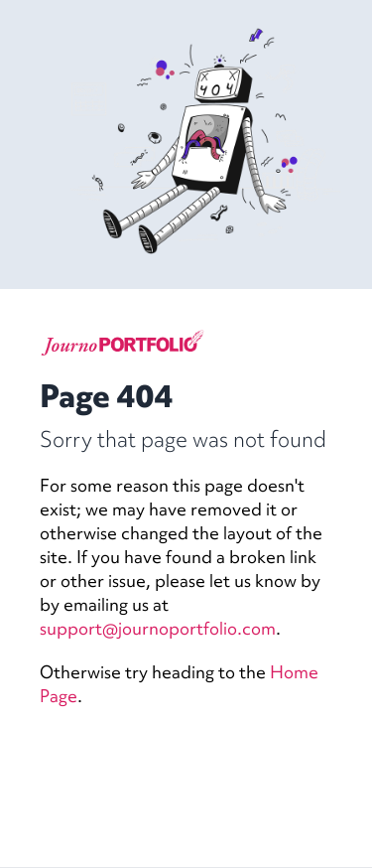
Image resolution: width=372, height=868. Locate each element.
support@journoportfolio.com (158, 628)
